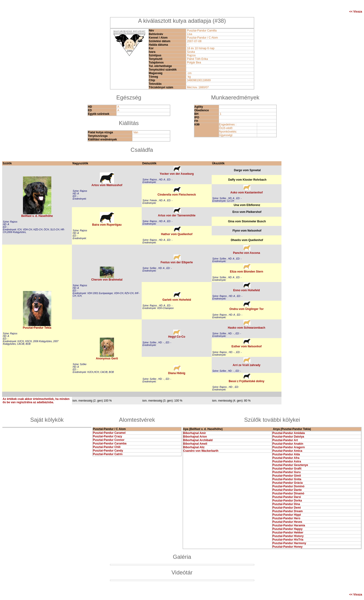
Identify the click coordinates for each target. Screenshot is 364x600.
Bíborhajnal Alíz (194, 447)
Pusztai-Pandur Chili (107, 447)
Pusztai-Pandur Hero (286, 518)
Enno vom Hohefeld (247, 290)
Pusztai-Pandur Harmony (289, 543)
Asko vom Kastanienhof (247, 193)
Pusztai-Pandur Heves (287, 522)
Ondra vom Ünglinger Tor (246, 309)
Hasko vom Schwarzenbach (246, 328)
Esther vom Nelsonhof (247, 346)
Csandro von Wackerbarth (201, 451)
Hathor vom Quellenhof (177, 234)
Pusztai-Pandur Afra (286, 458)
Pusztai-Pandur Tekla (37, 328)
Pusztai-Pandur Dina (286, 504)
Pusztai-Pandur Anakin (288, 444)
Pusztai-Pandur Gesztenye (290, 465)
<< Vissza (356, 12)
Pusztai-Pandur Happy (287, 529)
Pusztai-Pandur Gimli (287, 476)
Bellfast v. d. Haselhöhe (37, 216)
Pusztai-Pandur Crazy (107, 436)
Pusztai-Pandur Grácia (288, 483)
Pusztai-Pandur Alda (286, 454)
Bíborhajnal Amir (195, 433)
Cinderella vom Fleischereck (177, 195)
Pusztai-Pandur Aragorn (289, 447)
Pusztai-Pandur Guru (287, 472)
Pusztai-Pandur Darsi (287, 497)
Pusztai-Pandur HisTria (288, 540)
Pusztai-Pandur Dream (288, 511)
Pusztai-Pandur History (288, 536)
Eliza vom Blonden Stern (247, 272)
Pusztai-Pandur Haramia (289, 525)
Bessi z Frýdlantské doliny (247, 381)
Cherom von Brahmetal (107, 280)
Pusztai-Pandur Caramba (110, 443)
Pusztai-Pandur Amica (287, 451)
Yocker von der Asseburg (177, 174)
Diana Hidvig (177, 373)
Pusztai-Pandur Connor (109, 440)
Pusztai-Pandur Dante (287, 490)
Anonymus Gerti (107, 358)
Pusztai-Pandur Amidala (289, 433)
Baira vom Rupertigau (107, 225)
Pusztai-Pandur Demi (287, 508)
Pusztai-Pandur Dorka (287, 501)
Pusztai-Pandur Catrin (108, 454)
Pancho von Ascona (246, 253)
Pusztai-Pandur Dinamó (288, 493)
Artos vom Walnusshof (107, 185)
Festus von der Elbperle (177, 262)
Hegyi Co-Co (177, 337)
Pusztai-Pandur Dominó (288, 486)
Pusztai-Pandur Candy (108, 451)
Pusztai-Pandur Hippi (287, 515)
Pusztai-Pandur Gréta (287, 479)
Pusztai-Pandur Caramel (109, 433)
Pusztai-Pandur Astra (287, 461)
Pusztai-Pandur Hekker (288, 533)
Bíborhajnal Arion (195, 437)
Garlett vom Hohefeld (177, 300)
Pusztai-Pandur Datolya (288, 437)
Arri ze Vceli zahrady (247, 365)
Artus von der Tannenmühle (177, 215)
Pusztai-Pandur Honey (287, 547)
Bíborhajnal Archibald (198, 440)
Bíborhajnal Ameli (195, 444)
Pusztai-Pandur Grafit (287, 469)
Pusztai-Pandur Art (285, 440)
